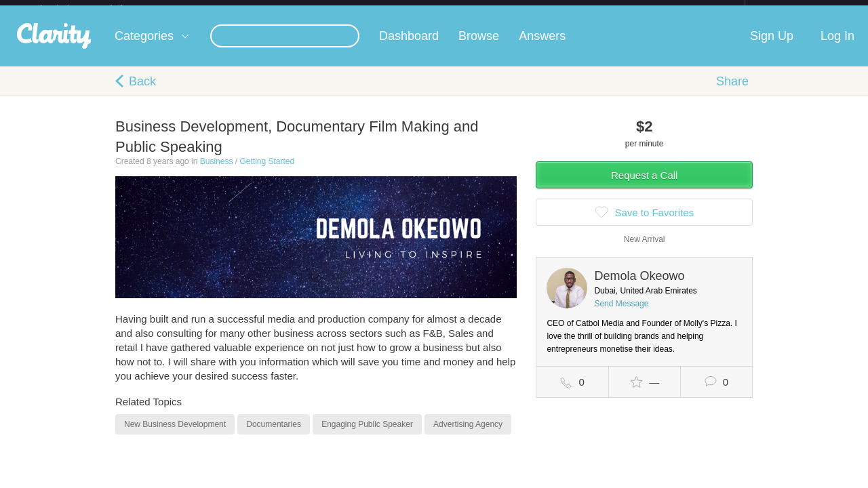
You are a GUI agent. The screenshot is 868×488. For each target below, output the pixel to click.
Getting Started (267, 172)
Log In (837, 47)
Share (732, 92)
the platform (94, 8)
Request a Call (644, 186)
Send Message (621, 314)
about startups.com (793, 9)
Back (142, 92)
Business (217, 172)
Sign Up (772, 47)
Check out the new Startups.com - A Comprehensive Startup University (597, 9)
